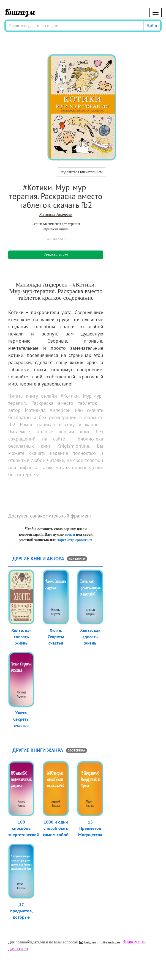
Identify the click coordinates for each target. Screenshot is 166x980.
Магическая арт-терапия (62, 224)
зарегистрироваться (75, 540)
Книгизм (20, 12)
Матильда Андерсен (56, 214)
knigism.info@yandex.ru (100, 942)
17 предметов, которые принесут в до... (21, 917)
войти (70, 534)
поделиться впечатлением (81, 172)
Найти (152, 26)
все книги (77, 559)
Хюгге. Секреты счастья (56, 637)
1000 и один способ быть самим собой (56, 828)
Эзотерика (55, 239)
